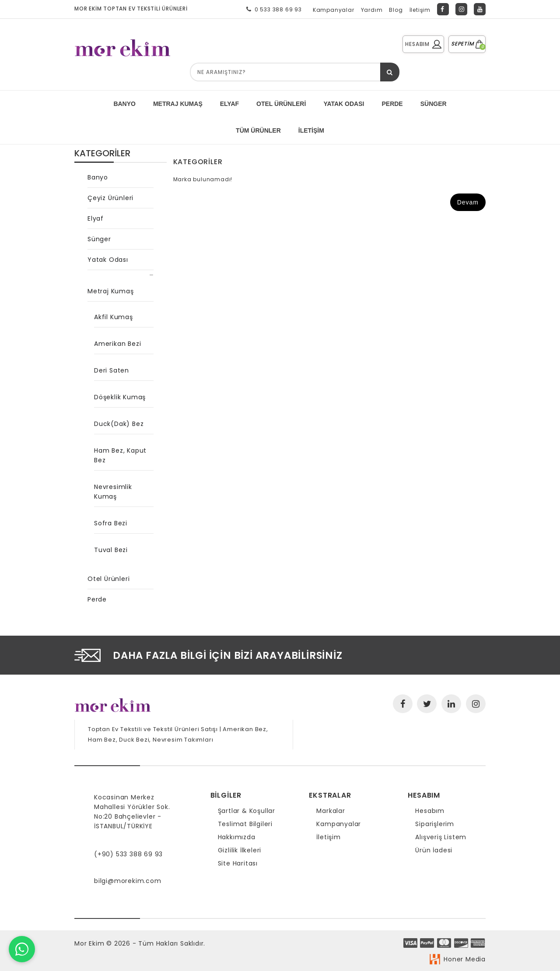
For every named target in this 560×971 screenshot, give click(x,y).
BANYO (124, 104)
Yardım (372, 10)
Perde (97, 599)
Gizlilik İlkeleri (240, 850)
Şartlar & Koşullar (247, 811)
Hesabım (430, 811)
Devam (468, 202)
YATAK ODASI (344, 104)
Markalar (331, 811)
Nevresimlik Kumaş (113, 492)
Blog (396, 10)
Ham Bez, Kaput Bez (120, 455)
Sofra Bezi (111, 523)
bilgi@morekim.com (128, 881)
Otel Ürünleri (281, 104)
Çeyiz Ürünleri (110, 198)
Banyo (98, 177)
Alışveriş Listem (441, 837)
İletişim (420, 10)
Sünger (99, 239)
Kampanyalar (334, 10)
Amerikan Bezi (117, 344)
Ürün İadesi (434, 850)
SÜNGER (434, 104)
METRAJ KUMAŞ (178, 104)
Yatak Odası (108, 260)
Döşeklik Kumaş (120, 397)
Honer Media (465, 959)
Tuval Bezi (111, 550)
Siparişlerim (435, 824)
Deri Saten (112, 370)
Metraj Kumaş (111, 291)
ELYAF (229, 104)
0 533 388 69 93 (272, 9)
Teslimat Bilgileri (245, 824)
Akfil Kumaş (114, 317)
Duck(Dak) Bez (119, 424)
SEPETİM (467, 44)
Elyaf (96, 218)
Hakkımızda (237, 837)
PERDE (392, 104)
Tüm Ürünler (258, 130)
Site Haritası (238, 863)
